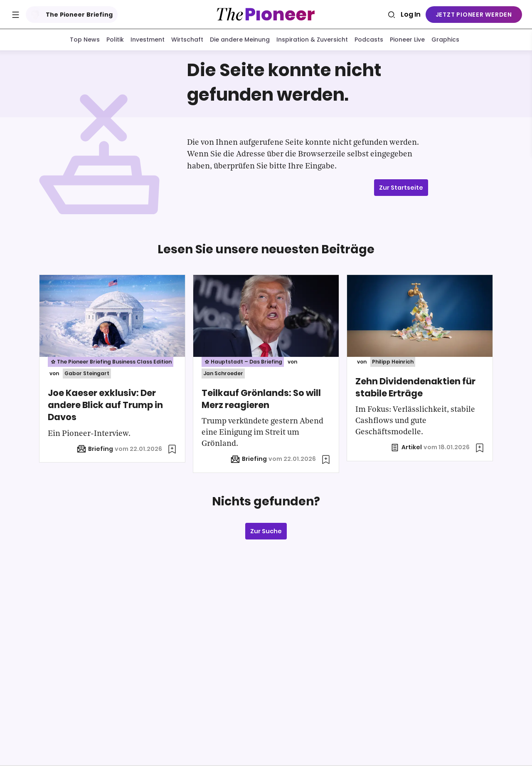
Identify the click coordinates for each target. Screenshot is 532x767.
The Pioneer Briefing (70, 15)
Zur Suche (266, 533)
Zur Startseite (401, 189)
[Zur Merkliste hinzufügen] (172, 451)
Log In (411, 14)
